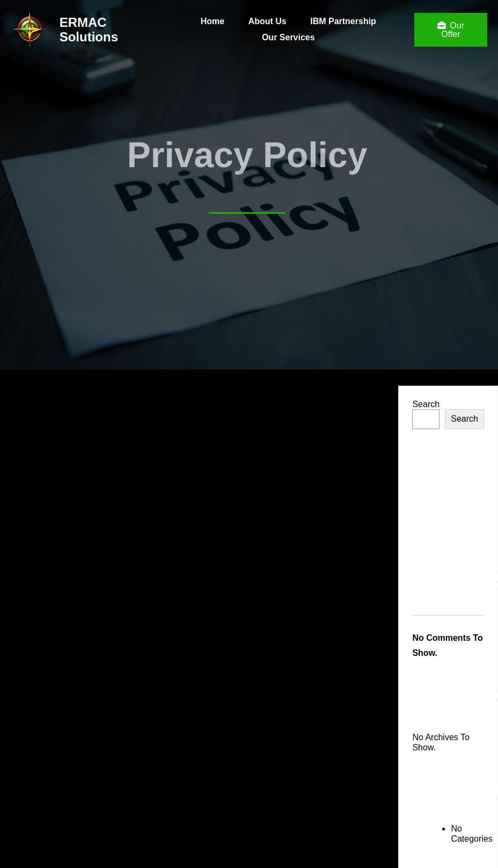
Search (426, 404)
